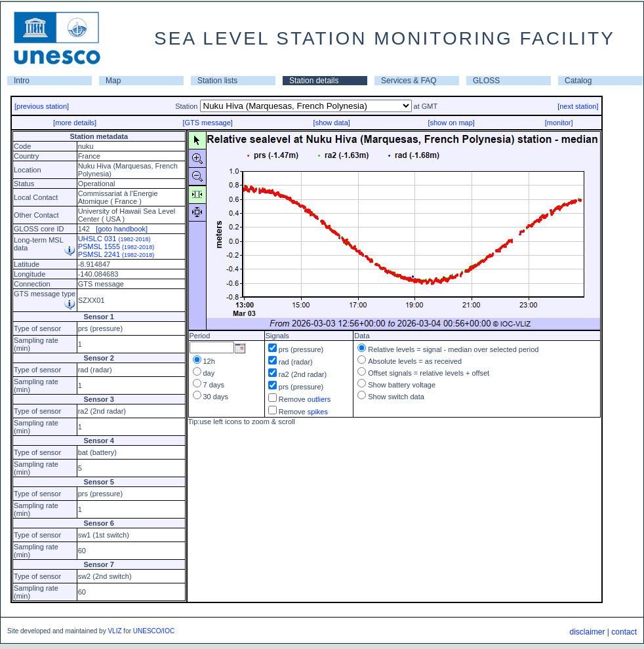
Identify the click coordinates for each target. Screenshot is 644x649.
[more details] (75, 123)
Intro (22, 81)
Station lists (217, 81)
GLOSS (486, 81)
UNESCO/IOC (154, 631)
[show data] (332, 123)
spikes (318, 412)
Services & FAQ (409, 81)
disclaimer (587, 632)
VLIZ (114, 631)
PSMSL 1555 (116, 246)
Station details (314, 81)
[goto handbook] (122, 229)
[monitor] (559, 123)
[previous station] (42, 106)
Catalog (578, 81)
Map (113, 81)
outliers (319, 399)
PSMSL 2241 (116, 254)
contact (624, 632)
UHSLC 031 (114, 239)
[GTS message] (207, 123)
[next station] (578, 106)
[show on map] (451, 123)
